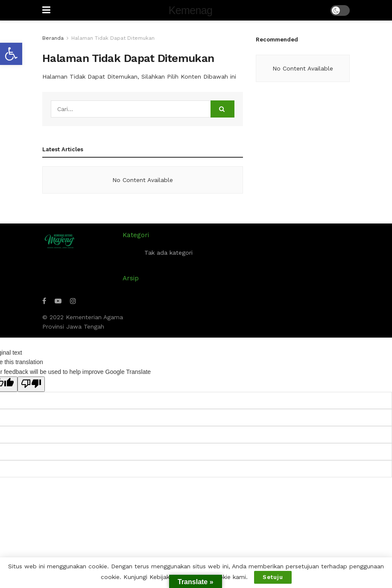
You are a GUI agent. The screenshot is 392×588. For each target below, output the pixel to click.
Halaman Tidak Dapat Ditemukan (113, 38)
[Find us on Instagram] (73, 301)
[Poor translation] (31, 384)
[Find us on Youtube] (58, 301)
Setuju (273, 577)
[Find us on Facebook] (44, 301)
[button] (11, 54)
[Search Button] (222, 109)
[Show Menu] (46, 10)
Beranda (53, 38)
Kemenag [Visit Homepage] (190, 10)
